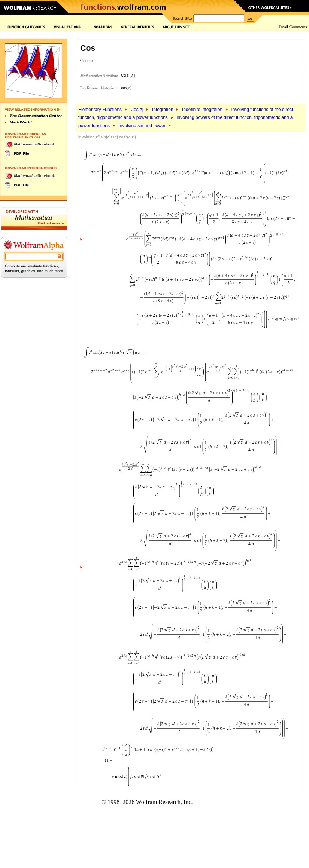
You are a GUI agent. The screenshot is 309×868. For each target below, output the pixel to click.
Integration (163, 110)
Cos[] (137, 110)
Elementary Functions (100, 110)
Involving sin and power (142, 126)
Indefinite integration (202, 110)
